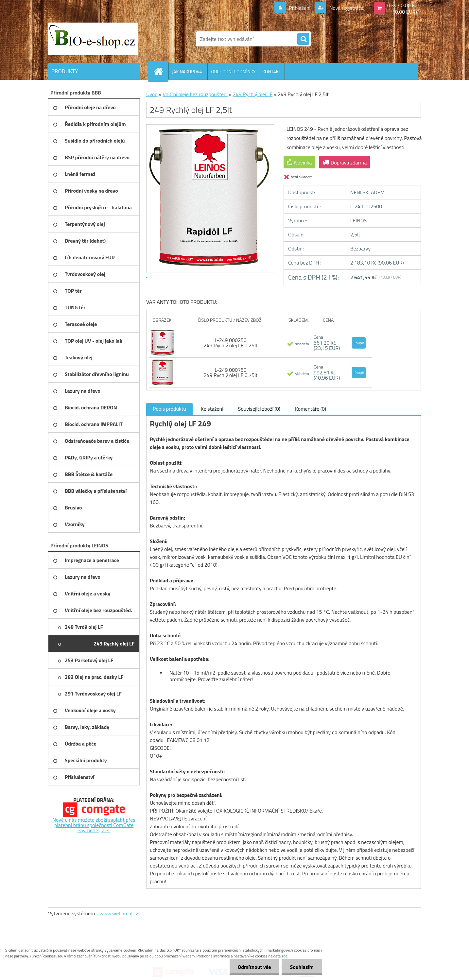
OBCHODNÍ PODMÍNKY (233, 71)
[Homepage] (161, 71)
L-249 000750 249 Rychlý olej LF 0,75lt (230, 372)
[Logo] (93, 39)
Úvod (152, 94)
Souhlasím (302, 967)
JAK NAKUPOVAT (188, 71)
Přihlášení (300, 8)
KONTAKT (272, 71)
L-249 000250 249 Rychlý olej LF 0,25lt (230, 343)
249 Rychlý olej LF (253, 94)
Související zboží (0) (259, 409)
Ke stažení (212, 409)
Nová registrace (346, 8)
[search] (303, 39)
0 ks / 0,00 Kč (402, 5)
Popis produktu (169, 409)
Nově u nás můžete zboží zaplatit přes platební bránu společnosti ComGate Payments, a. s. (94, 825)
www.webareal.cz (119, 913)
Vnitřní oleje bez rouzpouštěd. (195, 94)
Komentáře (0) (311, 409)
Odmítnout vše (254, 967)
